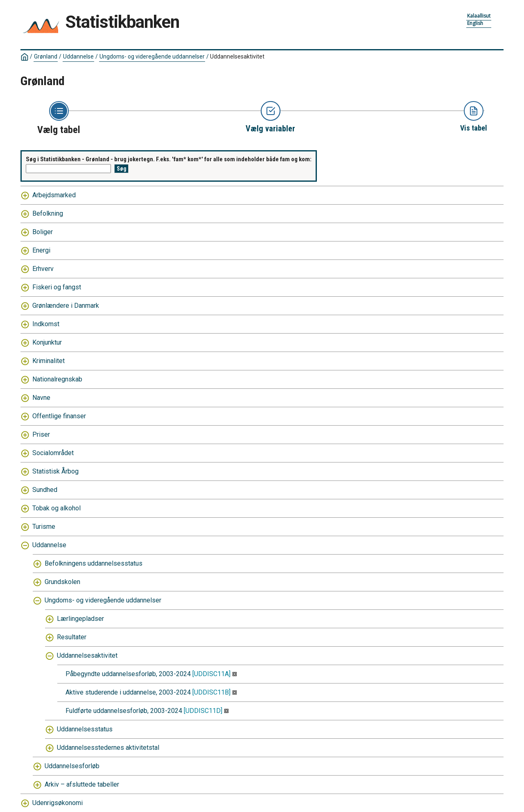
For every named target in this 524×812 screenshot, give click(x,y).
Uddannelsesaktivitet (237, 56)
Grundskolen (62, 582)
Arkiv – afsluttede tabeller (82, 784)
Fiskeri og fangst (57, 287)
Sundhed (45, 490)
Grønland (46, 56)
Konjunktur (47, 342)
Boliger (43, 232)
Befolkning (48, 213)
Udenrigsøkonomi (58, 803)
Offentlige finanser (59, 416)
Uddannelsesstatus (85, 729)
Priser (41, 434)
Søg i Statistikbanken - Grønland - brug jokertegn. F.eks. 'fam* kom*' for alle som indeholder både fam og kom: (169, 159)
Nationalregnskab (57, 379)
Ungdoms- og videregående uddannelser (152, 56)
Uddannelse (78, 56)
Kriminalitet (49, 361)
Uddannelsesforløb (72, 766)
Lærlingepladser (80, 619)
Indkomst (46, 324)
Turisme (44, 527)
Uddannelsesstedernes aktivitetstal (108, 748)
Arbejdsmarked (54, 195)
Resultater (72, 637)
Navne (41, 398)
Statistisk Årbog (55, 471)
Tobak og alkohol (56, 508)
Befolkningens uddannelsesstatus (94, 563)
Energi (41, 250)
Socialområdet (53, 453)
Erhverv (43, 269)
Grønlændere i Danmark (66, 306)
